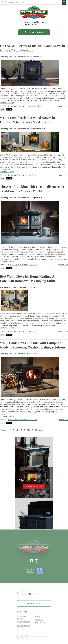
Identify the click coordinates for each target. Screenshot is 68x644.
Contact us (40, 624)
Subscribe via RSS (3, 109)
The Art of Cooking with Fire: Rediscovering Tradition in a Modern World (32, 189)
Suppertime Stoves (22, 619)
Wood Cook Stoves (30, 175)
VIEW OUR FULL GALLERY (34, 486)
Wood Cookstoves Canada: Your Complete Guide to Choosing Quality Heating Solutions (33, 345)
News (10, 106)
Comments (64, 106)
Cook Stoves (17, 106)
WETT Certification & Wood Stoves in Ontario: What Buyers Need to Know (27, 120)
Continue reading (7, 103)
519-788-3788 (2, 2)
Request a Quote (34, 32)
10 (36, 430)
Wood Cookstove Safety (32, 106)
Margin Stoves (23, 623)
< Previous (4, 430)
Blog (37, 618)
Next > (41, 430)
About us (39, 621)
